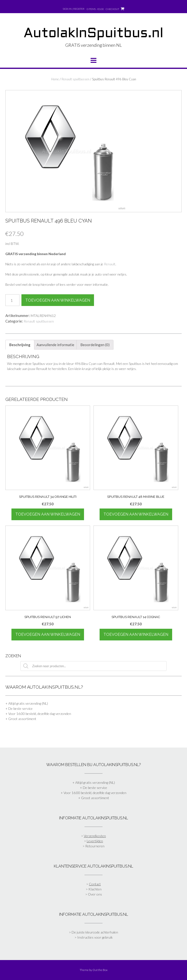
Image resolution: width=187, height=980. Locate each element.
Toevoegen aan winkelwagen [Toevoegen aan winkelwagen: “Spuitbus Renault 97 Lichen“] (48, 634)
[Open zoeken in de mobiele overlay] (93, 666)
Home (55, 79)
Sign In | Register (74, 9)
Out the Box (100, 970)
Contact (95, 884)
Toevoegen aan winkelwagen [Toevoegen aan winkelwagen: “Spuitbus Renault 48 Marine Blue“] (136, 514)
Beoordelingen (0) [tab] (95, 345)
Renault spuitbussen (75, 79)
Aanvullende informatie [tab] (55, 345)
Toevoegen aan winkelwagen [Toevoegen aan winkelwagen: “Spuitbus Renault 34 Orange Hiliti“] (48, 514)
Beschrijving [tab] (20, 345)
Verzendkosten (95, 836)
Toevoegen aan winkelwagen (58, 300)
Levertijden (95, 841)
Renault (110, 264)
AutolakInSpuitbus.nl (93, 34)
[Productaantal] (12, 300)
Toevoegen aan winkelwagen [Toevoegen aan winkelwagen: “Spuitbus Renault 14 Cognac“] (136, 634)
